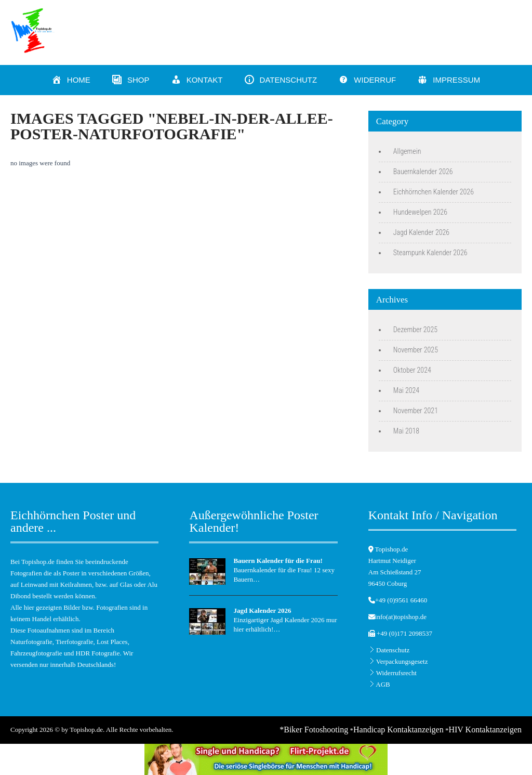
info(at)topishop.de (401, 617)
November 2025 (416, 350)
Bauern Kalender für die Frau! (278, 561)
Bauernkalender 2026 (423, 172)
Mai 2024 (406, 390)
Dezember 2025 (415, 330)
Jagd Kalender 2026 (421, 232)
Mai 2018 (406, 431)
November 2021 (416, 411)
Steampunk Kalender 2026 (430, 253)
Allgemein (407, 151)
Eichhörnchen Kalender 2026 (434, 192)
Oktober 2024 (412, 370)
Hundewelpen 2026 (420, 212)
